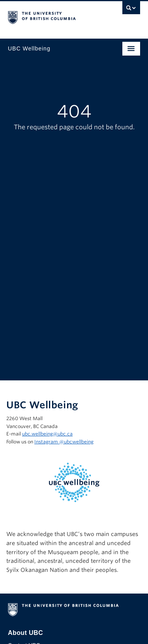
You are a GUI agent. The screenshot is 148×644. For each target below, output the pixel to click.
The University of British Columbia (54, 16)
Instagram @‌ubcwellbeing (64, 442)
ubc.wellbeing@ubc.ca (47, 434)
